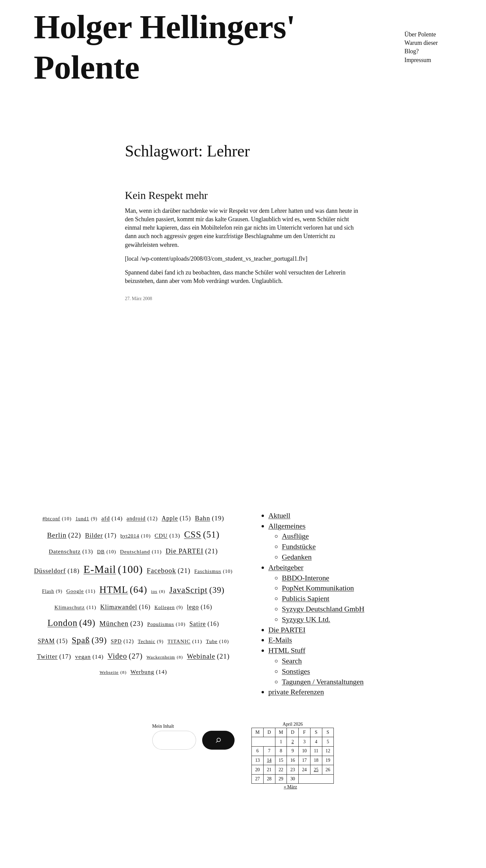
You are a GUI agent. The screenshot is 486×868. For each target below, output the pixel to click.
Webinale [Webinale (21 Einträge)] (208, 656)
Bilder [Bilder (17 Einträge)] (101, 536)
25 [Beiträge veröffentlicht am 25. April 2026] (316, 770)
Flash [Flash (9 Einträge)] (52, 591)
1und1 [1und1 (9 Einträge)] (87, 519)
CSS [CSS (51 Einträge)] (202, 534)
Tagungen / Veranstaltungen (323, 682)
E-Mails (280, 640)
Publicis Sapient (306, 598)
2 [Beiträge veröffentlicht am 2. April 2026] (293, 742)
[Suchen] (218, 740)
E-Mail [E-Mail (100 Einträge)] (113, 569)
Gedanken (297, 557)
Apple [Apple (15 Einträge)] (176, 519)
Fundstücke (299, 546)
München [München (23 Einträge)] (122, 624)
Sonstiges (296, 671)
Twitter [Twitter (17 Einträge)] (54, 657)
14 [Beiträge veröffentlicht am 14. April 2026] (269, 760)
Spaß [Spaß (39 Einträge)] (89, 640)
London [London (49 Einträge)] (72, 623)
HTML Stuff (287, 650)
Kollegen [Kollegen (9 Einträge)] (169, 607)
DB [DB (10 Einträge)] (107, 552)
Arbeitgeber (286, 567)
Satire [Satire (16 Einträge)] (204, 624)
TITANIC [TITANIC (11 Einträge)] (185, 641)
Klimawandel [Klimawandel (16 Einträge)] (125, 607)
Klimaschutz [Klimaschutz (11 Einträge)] (75, 607)
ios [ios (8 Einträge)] (158, 592)
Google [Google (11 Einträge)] (81, 591)
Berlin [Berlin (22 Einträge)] (64, 535)
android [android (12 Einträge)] (142, 519)
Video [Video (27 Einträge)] (125, 656)
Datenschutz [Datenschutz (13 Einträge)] (71, 552)
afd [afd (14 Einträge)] (112, 518)
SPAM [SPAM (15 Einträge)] (53, 641)
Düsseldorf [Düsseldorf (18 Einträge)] (57, 571)
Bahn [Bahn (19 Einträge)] (209, 518)
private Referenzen (296, 692)
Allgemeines (287, 526)
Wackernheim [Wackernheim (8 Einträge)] (165, 657)
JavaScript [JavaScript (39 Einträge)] (197, 590)
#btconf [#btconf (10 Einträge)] (57, 519)
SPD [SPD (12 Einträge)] (122, 641)
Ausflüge (295, 536)
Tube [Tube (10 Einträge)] (217, 642)
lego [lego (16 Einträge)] (200, 607)
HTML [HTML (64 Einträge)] (123, 590)
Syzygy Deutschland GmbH (323, 609)
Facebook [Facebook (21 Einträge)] (169, 571)
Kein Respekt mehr (166, 195)
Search (292, 661)
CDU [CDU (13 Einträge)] (167, 536)
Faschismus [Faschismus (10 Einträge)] (214, 572)
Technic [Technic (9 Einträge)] (151, 641)
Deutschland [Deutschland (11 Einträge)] (141, 552)
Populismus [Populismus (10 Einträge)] (166, 625)
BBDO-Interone (305, 578)
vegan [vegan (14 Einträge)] (89, 657)
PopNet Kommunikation (318, 588)
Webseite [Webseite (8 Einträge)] (113, 673)
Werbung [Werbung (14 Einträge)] (149, 672)
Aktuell (279, 515)
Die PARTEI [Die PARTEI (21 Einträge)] (192, 551)
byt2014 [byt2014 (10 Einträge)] (136, 536)
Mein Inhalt (163, 726)
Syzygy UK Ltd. (306, 619)
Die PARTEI (287, 630)
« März (290, 787)
